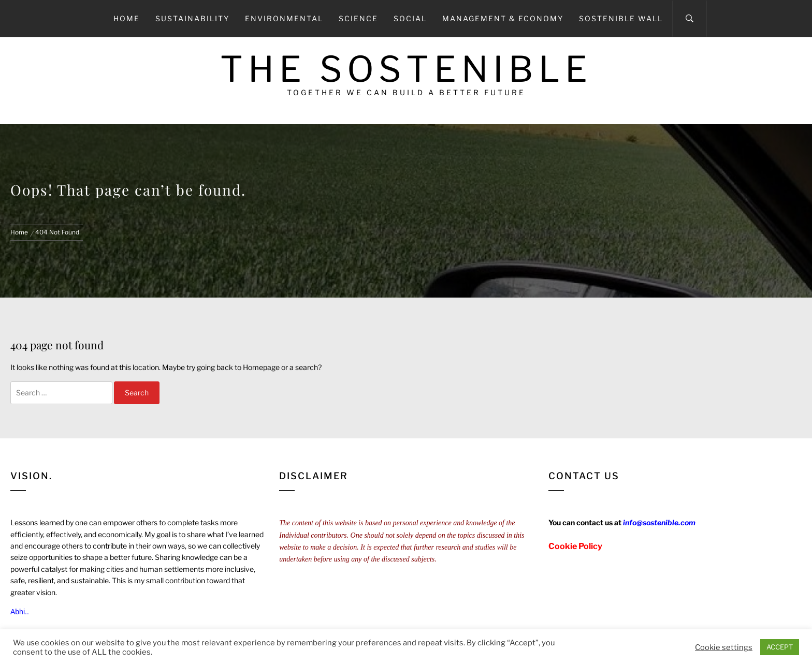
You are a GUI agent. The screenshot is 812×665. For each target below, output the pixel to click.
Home (127, 18)
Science (358, 18)
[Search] (690, 19)
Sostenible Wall (621, 18)
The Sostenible (406, 69)
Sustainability (192, 18)
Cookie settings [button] (724, 647)
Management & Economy (503, 18)
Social (410, 18)
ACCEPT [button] (780, 647)
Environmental (284, 18)
